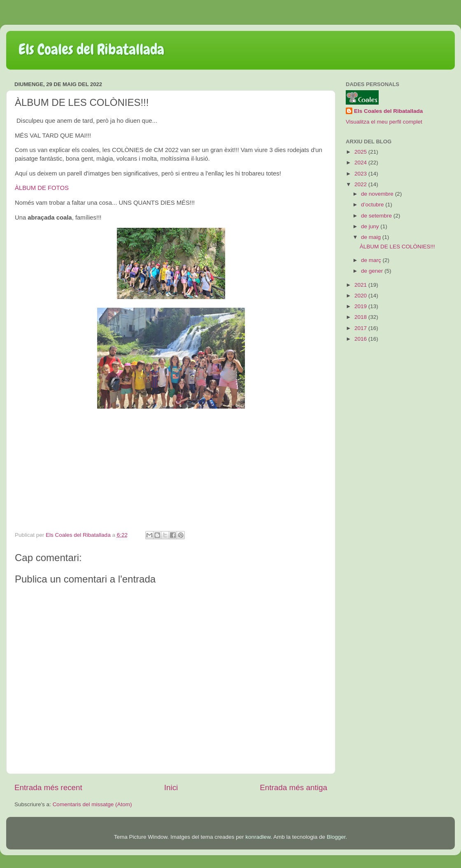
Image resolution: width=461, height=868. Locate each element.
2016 (361, 339)
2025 (361, 152)
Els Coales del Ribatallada (91, 49)
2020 (361, 296)
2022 (361, 184)
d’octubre (373, 205)
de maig (372, 237)
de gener (373, 271)
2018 (361, 317)
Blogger (336, 837)
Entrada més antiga (293, 787)
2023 (361, 174)
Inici (171, 787)
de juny (371, 226)
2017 (361, 328)
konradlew (258, 837)
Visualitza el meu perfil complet (384, 122)
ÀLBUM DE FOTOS (42, 188)
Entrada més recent (48, 787)
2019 (361, 306)
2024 (361, 163)
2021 (361, 285)
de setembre (377, 216)
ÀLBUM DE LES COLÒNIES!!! (397, 247)
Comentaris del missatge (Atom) (92, 804)
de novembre (378, 194)
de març (372, 260)
